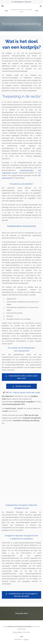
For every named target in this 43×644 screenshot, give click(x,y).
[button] (2, 6)
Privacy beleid (17, 632)
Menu (41, 6)
